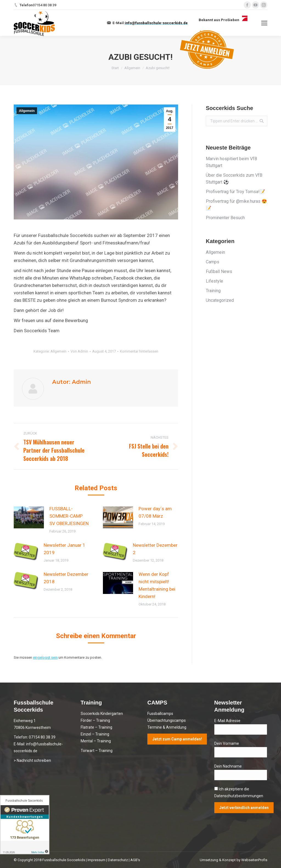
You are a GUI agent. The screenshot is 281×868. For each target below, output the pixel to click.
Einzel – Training (95, 734)
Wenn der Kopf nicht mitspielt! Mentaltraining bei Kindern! (157, 585)
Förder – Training (95, 720)
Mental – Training (96, 741)
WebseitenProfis (254, 860)
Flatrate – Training (96, 727)
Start (115, 68)
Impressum (96, 860)
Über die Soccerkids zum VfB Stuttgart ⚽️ (234, 179)
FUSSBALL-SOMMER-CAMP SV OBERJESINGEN (69, 516)
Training (213, 291)
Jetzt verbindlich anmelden (244, 808)
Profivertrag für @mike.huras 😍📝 (236, 205)
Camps (213, 262)
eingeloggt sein (45, 657)
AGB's (135, 860)
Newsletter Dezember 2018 (66, 578)
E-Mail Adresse (227, 721)
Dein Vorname (227, 743)
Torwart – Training (97, 751)
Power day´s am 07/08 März (155, 512)
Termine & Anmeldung (167, 727)
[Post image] (29, 517)
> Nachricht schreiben (32, 760)
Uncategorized (220, 300)
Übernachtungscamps (167, 720)
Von (79, 351)
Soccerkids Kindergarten (102, 714)
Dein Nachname (228, 766)
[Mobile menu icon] (264, 23)
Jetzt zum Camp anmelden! (177, 739)
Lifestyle (214, 281)
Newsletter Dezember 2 (155, 549)
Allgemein (132, 68)
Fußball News (219, 271)
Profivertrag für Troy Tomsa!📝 (235, 192)
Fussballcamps (160, 714)
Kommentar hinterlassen (139, 351)
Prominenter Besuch (225, 218)
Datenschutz (118, 860)
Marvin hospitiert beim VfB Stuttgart (231, 162)
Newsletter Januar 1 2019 (64, 549)
